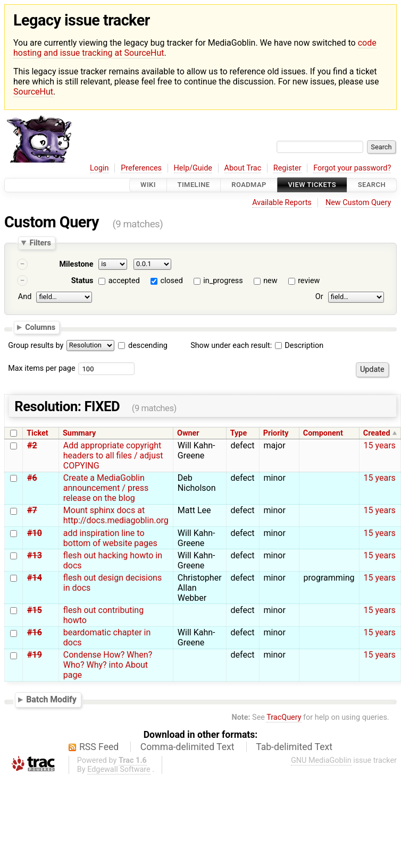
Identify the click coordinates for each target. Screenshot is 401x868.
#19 (35, 655)
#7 (32, 510)
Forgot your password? (352, 168)
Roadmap (249, 185)
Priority (276, 433)
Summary (79, 433)
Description (299, 346)
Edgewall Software (119, 769)
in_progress (223, 281)
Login (99, 168)
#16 (35, 632)
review (309, 281)
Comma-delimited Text (187, 747)
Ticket (37, 433)
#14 (35, 578)
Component (323, 433)
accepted (124, 281)
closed (171, 281)
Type (239, 433)
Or (319, 297)
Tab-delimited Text (294, 747)
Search (372, 185)
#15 (35, 610)
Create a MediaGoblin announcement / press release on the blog (106, 488)
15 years (380, 445)
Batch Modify (51, 699)
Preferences (141, 168)
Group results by (36, 346)
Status (82, 281)
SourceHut (33, 92)
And (25, 297)
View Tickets (312, 185)
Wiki (148, 185)
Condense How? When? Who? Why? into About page (108, 665)
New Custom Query (358, 203)
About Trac (243, 168)
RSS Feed (99, 747)
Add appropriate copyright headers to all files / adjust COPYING (113, 456)
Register (287, 168)
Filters (40, 243)
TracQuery (284, 717)
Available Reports (282, 203)
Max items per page (41, 368)
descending (148, 346)
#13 (35, 555)
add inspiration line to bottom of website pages (110, 538)
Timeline (194, 185)
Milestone (76, 264)
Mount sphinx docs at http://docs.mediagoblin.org (116, 515)
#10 (35, 533)
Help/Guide (193, 168)
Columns (40, 327)
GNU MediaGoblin (321, 760)
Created (377, 433)
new (270, 281)
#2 (32, 445)
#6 (32, 478)
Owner (188, 433)
